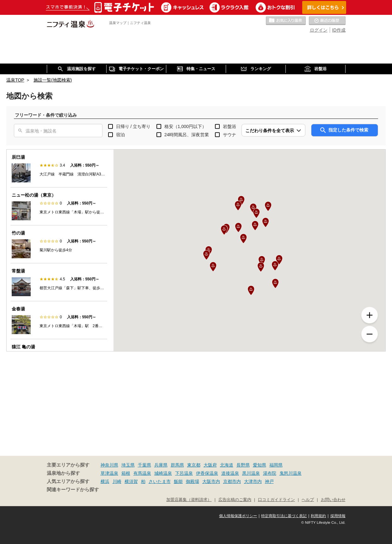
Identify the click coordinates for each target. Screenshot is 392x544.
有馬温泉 (142, 473)
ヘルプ (308, 500)
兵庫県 (161, 465)
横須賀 (131, 481)
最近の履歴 (327, 21)
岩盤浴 (230, 126)
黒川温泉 (251, 473)
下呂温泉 (184, 473)
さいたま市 (160, 481)
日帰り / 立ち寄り (133, 126)
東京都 (194, 465)
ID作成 (339, 30)
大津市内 (253, 481)
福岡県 (276, 465)
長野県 (243, 465)
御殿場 (193, 481)
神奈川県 (109, 465)
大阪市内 (211, 481)
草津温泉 (109, 473)
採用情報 (338, 516)
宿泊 (120, 135)
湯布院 (270, 473)
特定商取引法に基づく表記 (284, 516)
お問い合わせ (333, 500)
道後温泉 (230, 473)
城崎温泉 (163, 473)
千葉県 (144, 465)
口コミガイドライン (276, 500)
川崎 (117, 481)
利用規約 (318, 516)
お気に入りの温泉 (286, 21)
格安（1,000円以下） (185, 126)
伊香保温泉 (207, 473)
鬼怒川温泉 (291, 473)
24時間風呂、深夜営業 (187, 135)
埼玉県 (128, 465)
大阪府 (210, 465)
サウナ (230, 135)
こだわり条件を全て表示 (270, 131)
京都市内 (232, 481)
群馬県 (177, 465)
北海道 (227, 465)
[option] (59, 168)
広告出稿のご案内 (235, 500)
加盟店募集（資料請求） (189, 500)
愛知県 (260, 465)
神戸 (269, 481)
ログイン (319, 30)
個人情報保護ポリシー (238, 516)
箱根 (126, 473)
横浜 (105, 481)
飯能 (178, 481)
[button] (243, 239)
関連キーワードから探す (73, 490)
